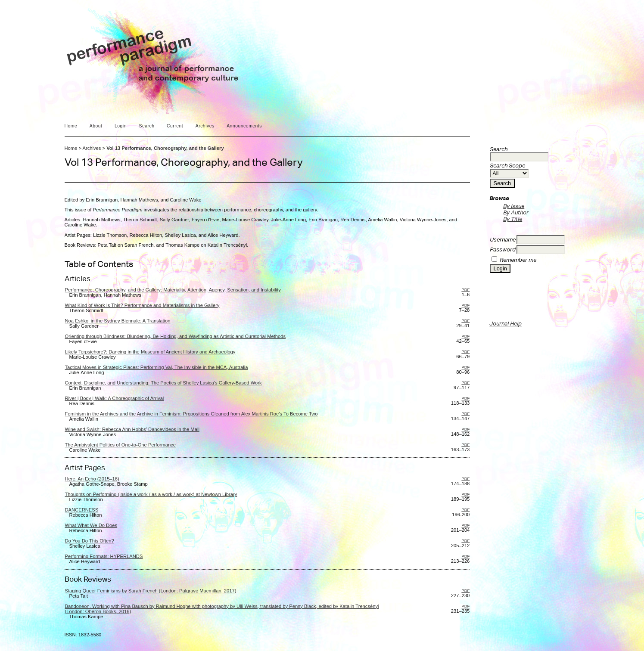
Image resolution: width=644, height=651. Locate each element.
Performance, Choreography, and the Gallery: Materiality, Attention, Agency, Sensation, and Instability (173, 290)
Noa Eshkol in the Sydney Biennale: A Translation (118, 321)
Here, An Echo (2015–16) (92, 479)
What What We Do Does (91, 525)
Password (503, 250)
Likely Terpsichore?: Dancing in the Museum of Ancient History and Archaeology (150, 352)
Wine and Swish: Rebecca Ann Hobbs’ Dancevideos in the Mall (132, 429)
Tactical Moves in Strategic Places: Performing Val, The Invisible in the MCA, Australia (157, 367)
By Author (516, 212)
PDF (465, 290)
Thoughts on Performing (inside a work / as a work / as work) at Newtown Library (151, 494)
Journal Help (506, 324)
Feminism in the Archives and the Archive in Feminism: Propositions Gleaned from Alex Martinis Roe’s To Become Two (191, 414)
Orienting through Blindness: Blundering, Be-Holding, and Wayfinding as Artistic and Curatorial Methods (176, 336)
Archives (205, 126)
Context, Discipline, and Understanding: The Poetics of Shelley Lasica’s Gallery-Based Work (163, 383)
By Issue (514, 206)
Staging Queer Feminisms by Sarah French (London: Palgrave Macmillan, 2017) (151, 591)
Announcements (244, 126)
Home (71, 126)
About (96, 126)
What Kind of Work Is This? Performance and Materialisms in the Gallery (142, 305)
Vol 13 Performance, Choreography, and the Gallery (165, 148)
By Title (513, 219)
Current (175, 126)
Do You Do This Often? (90, 541)
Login (121, 126)
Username (503, 240)
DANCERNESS (82, 510)
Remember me (518, 260)
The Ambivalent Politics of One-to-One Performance (120, 445)
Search (146, 126)
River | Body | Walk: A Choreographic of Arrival (115, 398)
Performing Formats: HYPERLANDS (104, 556)
